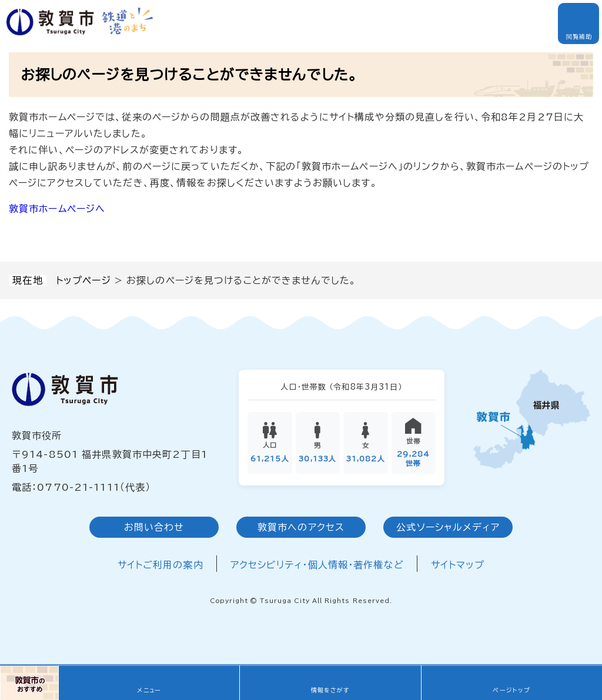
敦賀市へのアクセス (301, 527)
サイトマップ (458, 565)
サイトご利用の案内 (160, 565)
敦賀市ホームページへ (57, 209)
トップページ (83, 280)
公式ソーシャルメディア (448, 527)
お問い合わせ (154, 527)
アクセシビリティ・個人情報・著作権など (317, 565)
